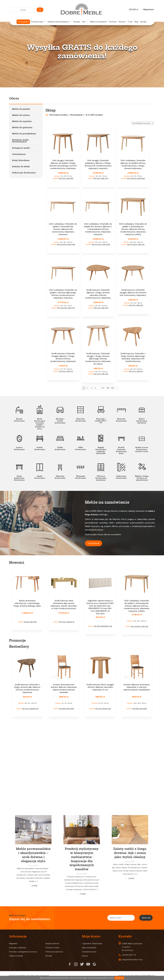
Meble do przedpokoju (24, 134)
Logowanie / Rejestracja (92, 943)
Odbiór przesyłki (16, 956)
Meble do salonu (21, 115)
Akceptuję (119, 978)
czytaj (34, 886)
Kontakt (143, 22)
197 (103, 388)
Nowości (122, 22)
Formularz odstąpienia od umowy (23, 952)
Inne (85, 22)
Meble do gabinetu (22, 127)
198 (108, 388)
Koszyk (85, 956)
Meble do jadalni (21, 109)
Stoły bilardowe (21, 160)
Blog (136, 22)
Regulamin (13, 943)
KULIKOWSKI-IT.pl (148, 976)
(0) (134, 9)
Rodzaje (77, 22)
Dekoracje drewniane (24, 173)
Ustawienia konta (89, 952)
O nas (130, 22)
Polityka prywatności (54, 952)
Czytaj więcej (94, 543)
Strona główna (23, 22)
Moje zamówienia (89, 948)
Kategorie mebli (21, 148)
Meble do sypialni (22, 121)
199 (112, 388)
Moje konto (148, 9)
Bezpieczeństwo (52, 943)
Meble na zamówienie (98, 22)
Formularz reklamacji (18, 948)
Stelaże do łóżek (21, 167)
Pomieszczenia (38, 22)
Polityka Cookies (52, 948)
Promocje (113, 22)
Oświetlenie (19, 154)
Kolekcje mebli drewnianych (60, 22)
